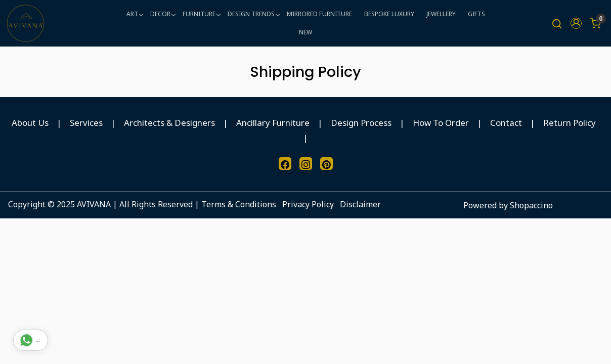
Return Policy (570, 123)
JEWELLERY (441, 14)
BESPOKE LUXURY (389, 14)
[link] (557, 24)
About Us (30, 123)
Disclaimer (360, 204)
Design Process (361, 123)
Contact (506, 123)
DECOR (163, 14)
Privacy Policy (308, 204)
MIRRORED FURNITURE (319, 14)
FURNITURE (201, 14)
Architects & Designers (169, 123)
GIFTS (476, 14)
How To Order (441, 123)
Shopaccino (531, 205)
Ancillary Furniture (273, 123)
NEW (305, 32)
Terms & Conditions (239, 204)
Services (86, 123)
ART (135, 14)
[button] (576, 23)
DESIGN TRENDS (253, 14)
